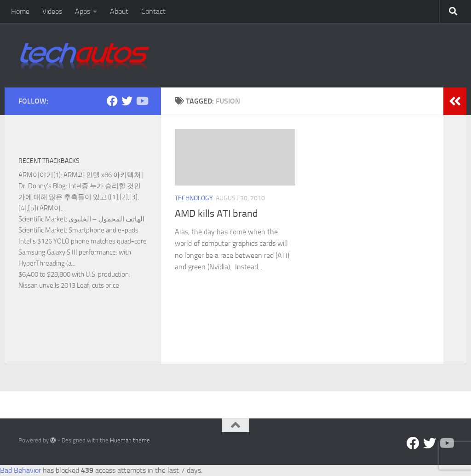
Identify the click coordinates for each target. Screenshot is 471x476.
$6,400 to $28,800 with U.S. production (74, 274)
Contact (153, 11)
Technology (194, 198)
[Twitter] (127, 101)
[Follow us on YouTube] (142, 101)
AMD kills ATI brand (216, 214)
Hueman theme (130, 440)
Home (20, 11)
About (119, 11)
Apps (83, 11)
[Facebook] (112, 101)
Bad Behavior (20, 470)
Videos (52, 11)
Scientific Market (42, 219)
